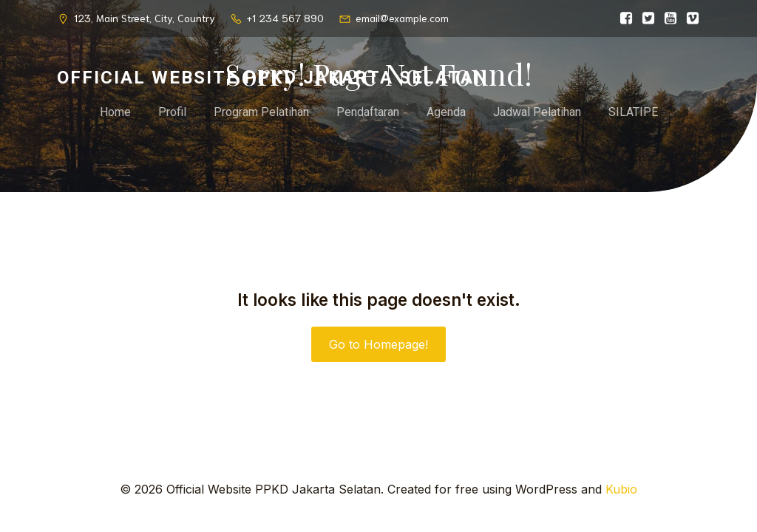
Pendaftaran (368, 112)
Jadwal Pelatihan (537, 112)
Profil (172, 112)
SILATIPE (633, 112)
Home (115, 112)
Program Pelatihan (261, 112)
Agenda (446, 112)
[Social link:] (622, 18)
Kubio (621, 489)
